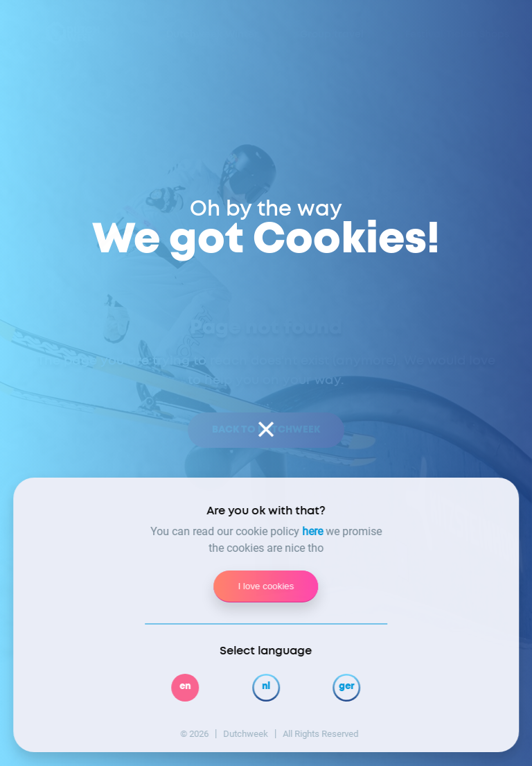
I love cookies (266, 586)
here (312, 531)
